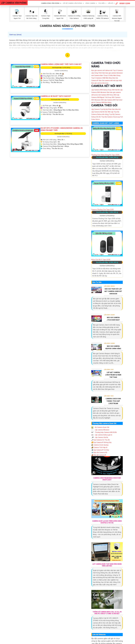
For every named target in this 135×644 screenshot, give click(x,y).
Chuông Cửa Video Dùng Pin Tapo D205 (105, 155)
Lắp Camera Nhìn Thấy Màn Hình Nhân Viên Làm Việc (107, 565)
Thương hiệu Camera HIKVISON (104, 432)
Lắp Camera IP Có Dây (100, 450)
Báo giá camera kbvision (100, 83)
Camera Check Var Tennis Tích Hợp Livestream (113, 401)
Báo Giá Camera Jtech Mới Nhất (113, 319)
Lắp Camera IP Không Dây (101, 442)
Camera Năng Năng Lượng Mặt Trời (67, 26)
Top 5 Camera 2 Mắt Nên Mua (102, 78)
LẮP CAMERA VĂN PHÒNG (14, 3)
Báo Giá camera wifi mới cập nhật (110, 80)
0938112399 (123, 3)
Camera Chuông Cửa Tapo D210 (102, 210)
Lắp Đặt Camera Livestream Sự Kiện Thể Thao (113, 375)
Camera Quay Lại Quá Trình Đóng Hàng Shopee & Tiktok (107, 522)
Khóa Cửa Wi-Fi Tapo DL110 (101, 260)
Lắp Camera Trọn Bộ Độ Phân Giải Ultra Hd (106, 109)
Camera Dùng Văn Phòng (50, 3)
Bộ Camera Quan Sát (100, 427)
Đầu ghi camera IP (99, 455)
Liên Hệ (110, 3)
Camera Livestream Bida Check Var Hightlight (107, 479)
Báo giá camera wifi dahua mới (102, 70)
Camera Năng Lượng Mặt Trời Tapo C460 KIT (61, 64)
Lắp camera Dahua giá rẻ (102, 435)
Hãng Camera (90, 3)
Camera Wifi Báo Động (104, 102)
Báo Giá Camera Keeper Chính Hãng (113, 347)
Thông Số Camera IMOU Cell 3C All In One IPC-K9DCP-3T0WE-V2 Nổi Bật (107, 613)
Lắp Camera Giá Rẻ (100, 437)
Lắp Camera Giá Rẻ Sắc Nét (101, 112)
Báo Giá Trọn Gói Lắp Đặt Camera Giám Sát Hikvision (113, 291)
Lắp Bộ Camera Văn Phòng (72, 3)
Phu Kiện (102, 3)
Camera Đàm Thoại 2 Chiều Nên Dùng (107, 75)
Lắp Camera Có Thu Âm (101, 440)
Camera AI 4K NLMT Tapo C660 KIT (56, 96)
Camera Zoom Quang (100, 445)
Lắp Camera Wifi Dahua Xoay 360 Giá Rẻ (105, 90)
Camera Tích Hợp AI (99, 447)
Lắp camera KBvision (100, 430)
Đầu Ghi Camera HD (99, 452)
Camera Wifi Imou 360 (109, 95)
